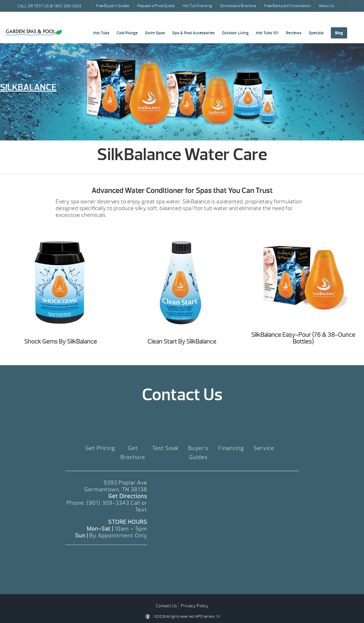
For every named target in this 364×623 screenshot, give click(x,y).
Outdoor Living (235, 33)
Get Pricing (100, 448)
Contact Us (166, 606)
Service (264, 448)
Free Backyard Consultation (287, 6)
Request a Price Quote (156, 6)
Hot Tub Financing (197, 6)
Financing (231, 448)
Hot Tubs (101, 33)
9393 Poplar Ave (125, 483)
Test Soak (166, 448)
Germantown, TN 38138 (116, 489)
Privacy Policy (195, 606)
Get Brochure (133, 453)
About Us (327, 6)
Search (345, 6)
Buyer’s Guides (198, 453)
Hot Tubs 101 (267, 33)
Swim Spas (155, 33)
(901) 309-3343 (108, 503)
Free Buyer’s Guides (113, 6)
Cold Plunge (127, 33)
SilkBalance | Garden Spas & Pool (34, 33)
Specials (316, 33)
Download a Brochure (238, 6)
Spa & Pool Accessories (193, 33)
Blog (339, 33)
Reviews (294, 33)
